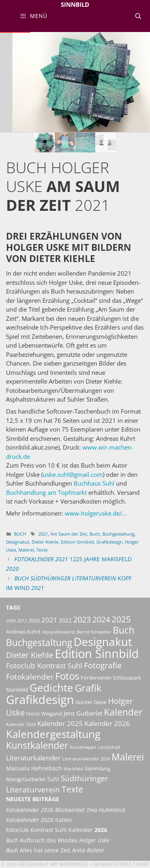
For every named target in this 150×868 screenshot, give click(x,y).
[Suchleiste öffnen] (138, 16)
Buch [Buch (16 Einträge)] (124, 630)
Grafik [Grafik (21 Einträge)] (88, 688)
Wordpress (74, 864)
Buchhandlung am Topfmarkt (46, 492)
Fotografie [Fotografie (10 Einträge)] (103, 665)
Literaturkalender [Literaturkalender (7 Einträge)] (33, 758)
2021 (43, 534)
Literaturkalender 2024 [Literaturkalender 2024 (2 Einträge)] (86, 759)
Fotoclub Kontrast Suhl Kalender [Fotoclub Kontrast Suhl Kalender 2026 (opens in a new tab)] (57, 830)
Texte (42, 550)
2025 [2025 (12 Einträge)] (121, 619)
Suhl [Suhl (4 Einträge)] (53, 779)
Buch (20, 534)
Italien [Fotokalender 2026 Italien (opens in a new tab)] (39, 820)
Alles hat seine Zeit (55, 850)
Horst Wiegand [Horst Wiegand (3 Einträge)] (44, 714)
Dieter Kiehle (45, 542)
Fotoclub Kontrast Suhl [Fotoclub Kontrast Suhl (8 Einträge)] (44, 666)
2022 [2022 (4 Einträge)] (65, 620)
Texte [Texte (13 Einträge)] (72, 789)
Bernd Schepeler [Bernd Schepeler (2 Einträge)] (94, 632)
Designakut (18, 542)
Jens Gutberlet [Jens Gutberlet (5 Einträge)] (83, 713)
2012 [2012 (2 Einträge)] (22, 621)
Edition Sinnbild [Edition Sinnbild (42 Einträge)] (97, 653)
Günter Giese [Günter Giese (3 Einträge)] (91, 702)
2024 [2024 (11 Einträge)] (101, 619)
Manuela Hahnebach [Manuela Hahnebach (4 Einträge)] (34, 768)
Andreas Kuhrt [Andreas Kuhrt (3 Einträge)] (23, 632)
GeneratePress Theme (121, 864)
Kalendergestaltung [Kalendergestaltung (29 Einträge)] (53, 734)
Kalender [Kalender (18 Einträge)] (123, 712)
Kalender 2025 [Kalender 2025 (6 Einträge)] (60, 723)
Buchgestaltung (118, 534)
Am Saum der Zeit (69, 534)
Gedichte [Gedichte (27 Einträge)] (51, 688)
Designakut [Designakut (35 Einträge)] (103, 642)
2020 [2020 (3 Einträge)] (34, 621)
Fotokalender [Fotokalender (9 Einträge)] (30, 677)
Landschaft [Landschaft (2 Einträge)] (109, 747)
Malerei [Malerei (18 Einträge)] (128, 757)
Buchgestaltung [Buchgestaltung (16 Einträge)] (39, 643)
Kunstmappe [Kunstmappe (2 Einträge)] (83, 747)
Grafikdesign (109, 542)
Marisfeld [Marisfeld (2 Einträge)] (73, 769)
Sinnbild (75, 4)
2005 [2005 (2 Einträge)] (11, 621)
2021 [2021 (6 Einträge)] (49, 620)
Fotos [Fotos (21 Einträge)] (67, 676)
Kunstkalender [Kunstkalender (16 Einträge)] (37, 745)
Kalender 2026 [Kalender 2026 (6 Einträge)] (107, 723)
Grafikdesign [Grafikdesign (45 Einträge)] (40, 700)
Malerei (26, 550)
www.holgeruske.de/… (96, 513)
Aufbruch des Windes (58, 840)
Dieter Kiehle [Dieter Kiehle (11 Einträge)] (30, 655)
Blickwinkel (66, 810)
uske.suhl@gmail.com (73, 474)
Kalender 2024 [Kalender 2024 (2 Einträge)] (21, 724)
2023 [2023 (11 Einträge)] (82, 619)
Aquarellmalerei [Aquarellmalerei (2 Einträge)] (59, 632)
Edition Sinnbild (77, 542)
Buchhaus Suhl (94, 483)
